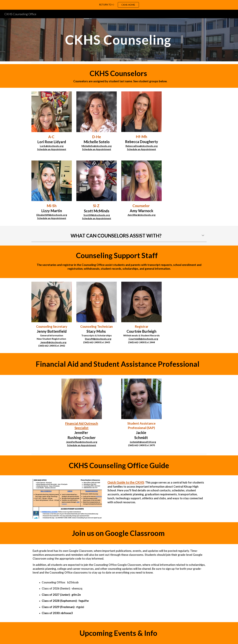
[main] (119, 40)
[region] (119, 5)
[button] (203, 236)
